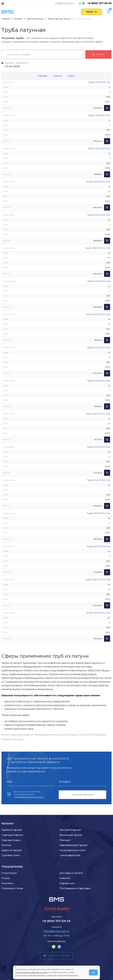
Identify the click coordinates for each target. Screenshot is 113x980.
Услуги (6, 878)
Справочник (67, 883)
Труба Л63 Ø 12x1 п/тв (99, 281)
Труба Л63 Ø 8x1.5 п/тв (98, 182)
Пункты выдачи (56, 909)
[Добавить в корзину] (107, 108)
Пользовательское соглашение (29, 797)
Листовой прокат (70, 830)
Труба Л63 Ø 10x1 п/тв (99, 215)
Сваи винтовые (11, 840)
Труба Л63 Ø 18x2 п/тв (98, 513)
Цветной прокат (12, 850)
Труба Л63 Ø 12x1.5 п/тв (98, 314)
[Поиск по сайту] (92, 12)
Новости (65, 878)
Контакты (8, 883)
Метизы (6, 845)
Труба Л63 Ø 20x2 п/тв (98, 613)
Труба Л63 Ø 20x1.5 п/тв (97, 580)
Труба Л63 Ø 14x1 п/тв (99, 381)
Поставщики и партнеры (75, 888)
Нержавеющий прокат (74, 845)
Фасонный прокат (71, 835)
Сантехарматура (70, 855)
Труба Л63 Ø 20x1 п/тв (98, 547)
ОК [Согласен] (93, 972)
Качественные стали (72, 850)
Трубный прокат (12, 830)
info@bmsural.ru (65, 3)
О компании (9, 873)
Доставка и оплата (71, 873)
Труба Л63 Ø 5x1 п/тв (99, 82)
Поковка (65, 840)
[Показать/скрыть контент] (56, 739)
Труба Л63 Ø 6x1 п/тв (99, 115)
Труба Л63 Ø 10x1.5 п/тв (98, 248)
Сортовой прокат (12, 835)
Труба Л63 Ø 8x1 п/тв (99, 149)
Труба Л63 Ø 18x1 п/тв (99, 480)
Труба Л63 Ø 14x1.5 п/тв (98, 414)
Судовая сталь (11, 855)
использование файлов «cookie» (32, 972)
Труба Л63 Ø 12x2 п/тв (98, 348)
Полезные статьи (12, 888)
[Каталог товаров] (3, 3)
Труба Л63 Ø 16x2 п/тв (98, 447)
